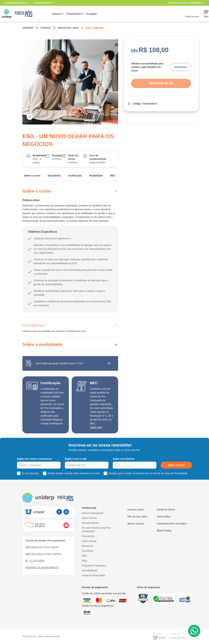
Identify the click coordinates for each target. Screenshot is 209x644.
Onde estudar (89, 541)
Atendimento (44, 3)
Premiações (88, 536)
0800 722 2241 (34, 554)
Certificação (75, 176)
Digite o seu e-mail (76, 459)
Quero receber (176, 465)
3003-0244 (32, 547)
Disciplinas (54, 176)
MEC (113, 176)
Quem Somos (89, 518)
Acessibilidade (16, 3)
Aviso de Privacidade (176, 473)
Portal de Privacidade (93, 575)
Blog (84, 561)
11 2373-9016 (35, 561)
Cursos (56, 14)
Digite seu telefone (124, 459)
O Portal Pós (74, 14)
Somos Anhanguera (93, 513)
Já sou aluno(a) (30, 473)
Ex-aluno (92, 14)
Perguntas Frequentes (94, 566)
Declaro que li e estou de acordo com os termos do (148, 473)
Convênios (88, 551)
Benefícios (87, 546)
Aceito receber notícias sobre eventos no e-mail (74, 473)
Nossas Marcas (90, 523)
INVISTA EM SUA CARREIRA (186, 3)
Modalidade (96, 176)
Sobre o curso (32, 176)
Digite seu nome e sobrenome (34, 459)
